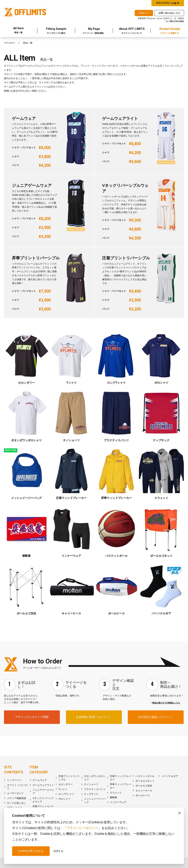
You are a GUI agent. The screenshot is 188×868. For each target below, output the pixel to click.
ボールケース (143, 795)
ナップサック (91, 794)
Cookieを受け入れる (31, 851)
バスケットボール (145, 776)
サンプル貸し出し (16, 803)
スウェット (116, 793)
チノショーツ (91, 784)
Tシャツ (63, 789)
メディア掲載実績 (16, 798)
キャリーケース (144, 791)
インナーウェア (118, 802)
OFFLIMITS (9, 43)
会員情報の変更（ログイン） (94, 717)
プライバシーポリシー (82, 828)
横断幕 (113, 797)
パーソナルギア (170, 776)
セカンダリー (66, 784)
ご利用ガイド (144, 13)
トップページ (14, 780)
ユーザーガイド (15, 793)
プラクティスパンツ (95, 789)
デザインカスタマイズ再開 (32, 717)
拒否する (58, 851)
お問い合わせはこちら (169, 13)
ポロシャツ (64, 799)
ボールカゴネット (145, 781)
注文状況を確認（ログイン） (156, 717)
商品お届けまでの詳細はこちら (166, 703)
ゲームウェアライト (43, 785)
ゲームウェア (40, 780)
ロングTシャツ (66, 794)
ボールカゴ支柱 (144, 786)
